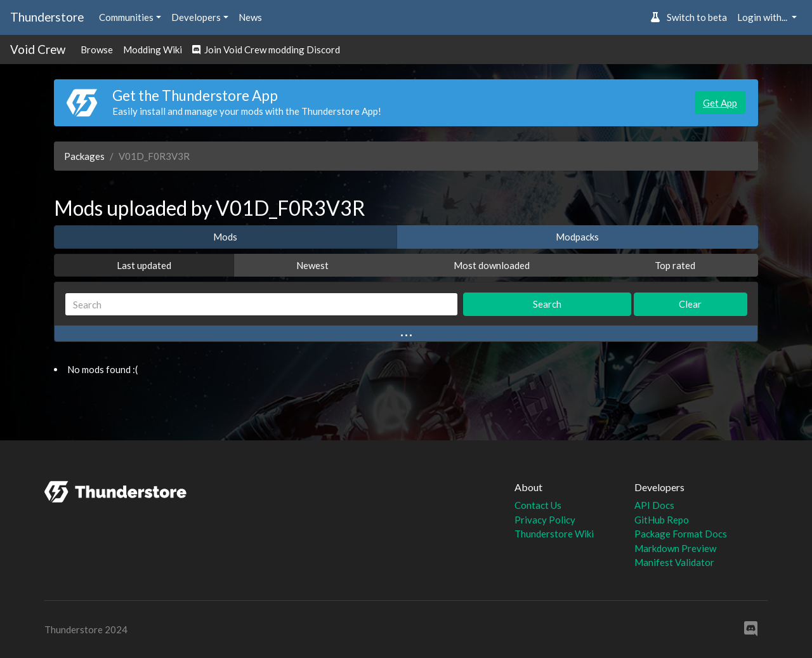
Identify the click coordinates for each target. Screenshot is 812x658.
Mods (225, 237)
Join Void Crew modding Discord (266, 49)
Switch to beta (689, 17)
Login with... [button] (763, 17)
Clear (690, 304)
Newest (312, 265)
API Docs (654, 505)
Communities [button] (126, 17)
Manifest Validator (674, 562)
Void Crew (38, 49)
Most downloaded (492, 265)
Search (547, 304)
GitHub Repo (662, 520)
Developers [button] (196, 17)
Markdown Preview (675, 548)
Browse (97, 49)
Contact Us (538, 505)
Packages (84, 156)
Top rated (675, 265)
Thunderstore (47, 17)
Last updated (144, 265)
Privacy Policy (545, 520)
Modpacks (577, 237)
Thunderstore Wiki (554, 534)
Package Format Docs (681, 534)
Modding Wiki (153, 49)
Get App (720, 103)
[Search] (261, 304)
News (250, 17)
